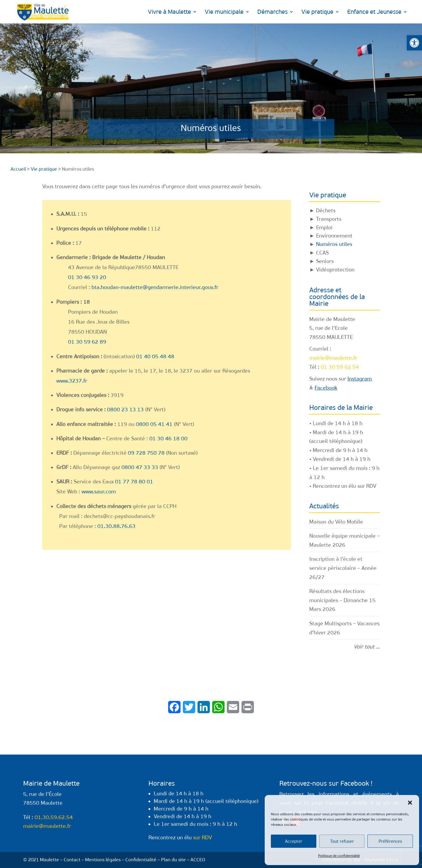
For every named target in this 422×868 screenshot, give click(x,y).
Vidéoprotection (335, 270)
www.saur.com (99, 492)
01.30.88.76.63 (117, 526)
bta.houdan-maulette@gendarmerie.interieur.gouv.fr (155, 287)
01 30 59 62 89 (87, 342)
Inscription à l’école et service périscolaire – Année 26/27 (343, 568)
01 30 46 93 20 (87, 277)
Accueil (18, 169)
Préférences (390, 841)
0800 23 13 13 (125, 410)
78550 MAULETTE (331, 337)
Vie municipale (224, 12)
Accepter (294, 841)
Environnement (334, 236)
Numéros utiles (334, 244)
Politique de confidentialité (339, 856)
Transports (329, 219)
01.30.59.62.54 (54, 817)
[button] (414, 43)
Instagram (360, 379)
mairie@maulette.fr (333, 358)
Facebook (326, 388)
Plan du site (173, 860)
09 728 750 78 (146, 453)
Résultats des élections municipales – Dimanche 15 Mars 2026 (342, 600)
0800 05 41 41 (154, 424)
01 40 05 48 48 (155, 356)
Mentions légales (103, 860)
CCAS (322, 253)
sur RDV (367, 486)
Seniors (325, 261)
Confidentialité (141, 860)
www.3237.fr (72, 381)
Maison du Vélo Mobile (336, 522)
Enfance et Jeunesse (374, 12)
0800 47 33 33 (140, 467)
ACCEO (198, 860)
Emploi (324, 227)
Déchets (326, 210)
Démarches (272, 12)
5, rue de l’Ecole (329, 328)
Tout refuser (342, 841)
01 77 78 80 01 (134, 482)
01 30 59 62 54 (340, 367)
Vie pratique (317, 12)
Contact (72, 860)
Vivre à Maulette (169, 12)
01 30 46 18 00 (168, 439)
